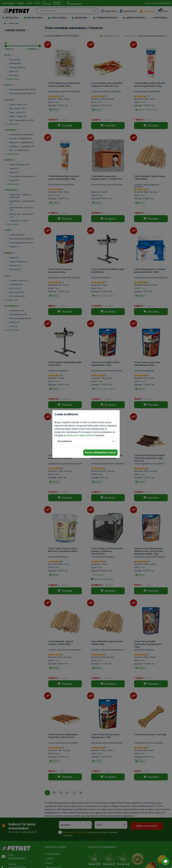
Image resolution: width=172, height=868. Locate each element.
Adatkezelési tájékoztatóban (80, 435)
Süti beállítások (65, 441)
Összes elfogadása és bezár (100, 453)
